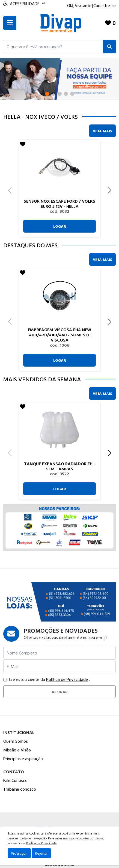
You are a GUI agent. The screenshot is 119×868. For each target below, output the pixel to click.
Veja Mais (102, 131)
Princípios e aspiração (23, 759)
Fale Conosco (15, 780)
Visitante (83, 5)
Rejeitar (41, 853)
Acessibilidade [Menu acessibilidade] (24, 4)
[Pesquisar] (109, 47)
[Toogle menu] (10, 23)
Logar (60, 226)
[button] (53, 47)
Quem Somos (16, 741)
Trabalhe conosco (20, 789)
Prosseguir (19, 853)
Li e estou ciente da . (47, 679)
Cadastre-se (105, 5)
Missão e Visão (17, 750)
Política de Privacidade (67, 679)
